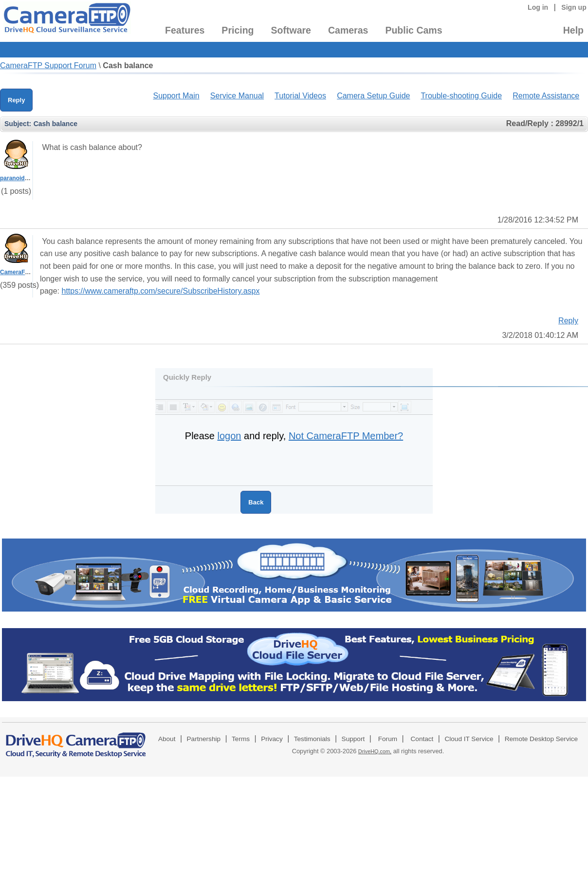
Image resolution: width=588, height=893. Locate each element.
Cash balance (128, 65)
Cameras (348, 30)
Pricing (238, 30)
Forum (388, 739)
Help (573, 30)
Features (185, 30)
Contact (422, 739)
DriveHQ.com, (375, 751)
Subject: (18, 124)
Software (291, 30)
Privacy (272, 739)
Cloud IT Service (469, 739)
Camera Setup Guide (373, 96)
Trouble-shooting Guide (461, 96)
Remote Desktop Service (541, 739)
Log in (538, 7)
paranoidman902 (23, 178)
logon (230, 436)
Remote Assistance (546, 96)
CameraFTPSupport (28, 272)
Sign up (574, 7)
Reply (16, 100)
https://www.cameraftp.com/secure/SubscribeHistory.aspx (160, 291)
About (167, 739)
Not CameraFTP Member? (346, 436)
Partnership (204, 739)
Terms (241, 739)
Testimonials (312, 739)
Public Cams (413, 30)
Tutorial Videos (300, 96)
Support (353, 739)
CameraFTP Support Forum (48, 65)
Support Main (176, 96)
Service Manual (237, 96)
